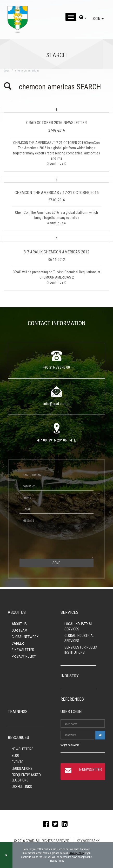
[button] (56, 139)
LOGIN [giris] (98, 19)
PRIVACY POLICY (24, 656)
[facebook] (47, 825)
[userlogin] (100, 735)
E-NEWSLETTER (23, 650)
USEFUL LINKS (22, 787)
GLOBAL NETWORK (25, 637)
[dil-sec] (83, 18)
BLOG (15, 756)
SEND (56, 563)
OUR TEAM (19, 630)
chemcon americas (27, 70)
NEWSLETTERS (23, 749)
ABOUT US (19, 624)
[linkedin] (66, 825)
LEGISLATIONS (22, 769)
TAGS (7, 70)
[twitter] (56, 825)
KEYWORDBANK (88, 841)
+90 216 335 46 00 (56, 367)
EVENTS (18, 762)
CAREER (18, 643)
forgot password (70, 745)
